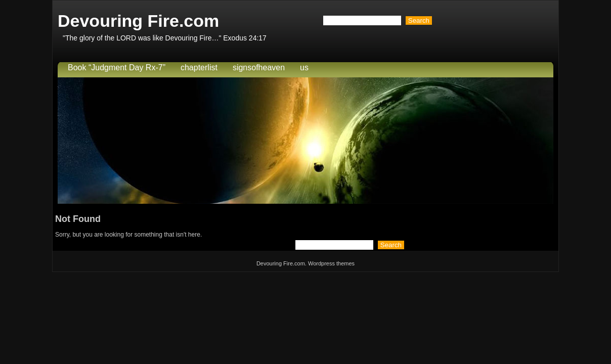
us (304, 67)
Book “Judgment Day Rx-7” (117, 67)
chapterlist (199, 67)
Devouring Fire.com (138, 21)
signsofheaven (259, 67)
